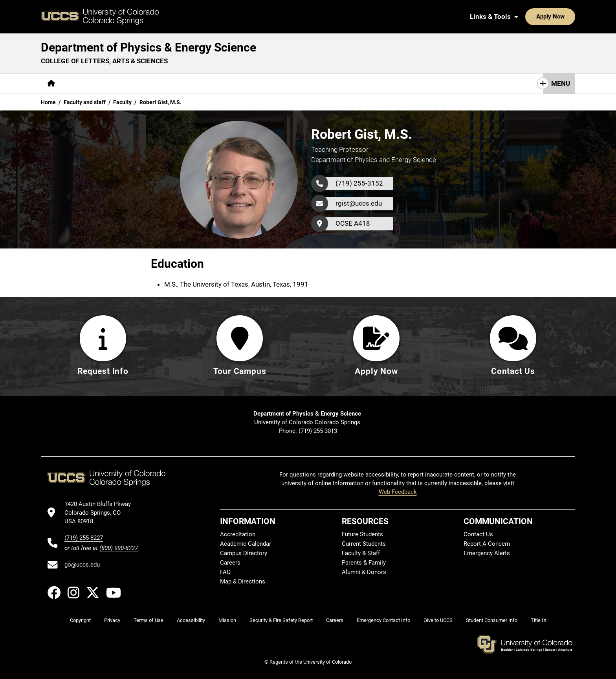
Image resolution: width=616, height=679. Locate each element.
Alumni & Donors (364, 572)
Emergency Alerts (487, 553)
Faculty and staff (85, 102)
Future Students (362, 534)
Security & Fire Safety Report (281, 620)
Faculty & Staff (361, 553)
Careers (230, 563)
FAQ (225, 572)
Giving (290, 83)
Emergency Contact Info (383, 620)
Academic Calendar (246, 544)
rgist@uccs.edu (359, 203)
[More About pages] (83, 84)
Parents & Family (364, 563)
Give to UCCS (438, 620)
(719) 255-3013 (318, 431)
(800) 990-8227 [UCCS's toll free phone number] (119, 548)
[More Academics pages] (134, 84)
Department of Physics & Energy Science (148, 47)
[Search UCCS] (566, 17)
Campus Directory (244, 553)
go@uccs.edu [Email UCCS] (82, 565)
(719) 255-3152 (359, 183)
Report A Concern (487, 544)
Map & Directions (243, 581)
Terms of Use (148, 620)
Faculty (122, 102)
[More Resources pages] (245, 84)
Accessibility (191, 620)
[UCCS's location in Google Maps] (101, 513)
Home (48, 102)
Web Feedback (398, 492)
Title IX (539, 620)
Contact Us (330, 83)
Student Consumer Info (492, 620)
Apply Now (526, 17)
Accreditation (238, 534)
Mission (227, 620)
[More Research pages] (190, 84)
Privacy (112, 620)
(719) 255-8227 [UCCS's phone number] (84, 538)
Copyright (80, 620)
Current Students (364, 544)
